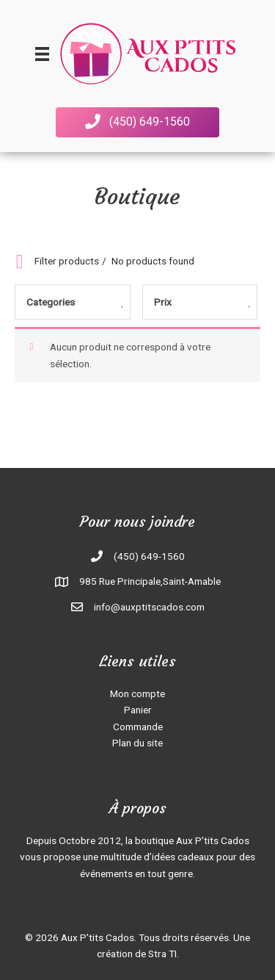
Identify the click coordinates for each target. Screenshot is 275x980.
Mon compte (137, 693)
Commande (138, 727)
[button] (137, 122)
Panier (138, 710)
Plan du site (137, 743)
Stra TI (162, 954)
